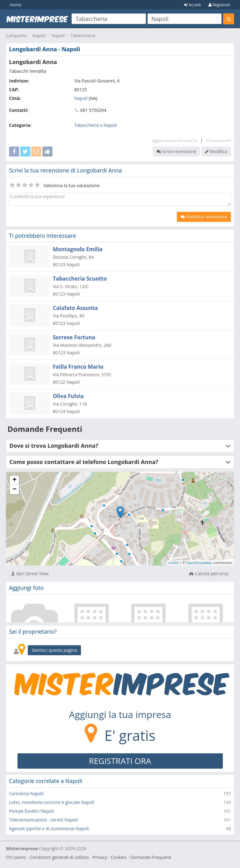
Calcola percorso (209, 574)
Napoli (39, 35)
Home (15, 5)
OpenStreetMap (199, 563)
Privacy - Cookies (110, 857)
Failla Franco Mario (78, 367)
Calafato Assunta (75, 308)
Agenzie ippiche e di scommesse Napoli (49, 828)
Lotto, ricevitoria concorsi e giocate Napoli (52, 802)
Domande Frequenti (151, 857)
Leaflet (174, 563)
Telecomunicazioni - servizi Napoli (43, 820)
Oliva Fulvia (68, 396)
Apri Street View (30, 574)
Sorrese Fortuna (74, 337)
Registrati (219, 5)
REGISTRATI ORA (120, 761)
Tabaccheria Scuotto (80, 279)
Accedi (192, 5)
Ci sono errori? (219, 140)
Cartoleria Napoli (26, 793)
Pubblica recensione (204, 217)
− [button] (15, 490)
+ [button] (15, 480)
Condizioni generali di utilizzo (59, 857)
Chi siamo (16, 857)
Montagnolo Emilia (78, 249)
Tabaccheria (83, 35)
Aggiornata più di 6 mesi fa (174, 140)
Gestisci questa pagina (54, 650)
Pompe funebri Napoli (31, 811)
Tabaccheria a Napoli (96, 125)
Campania (16, 35)
